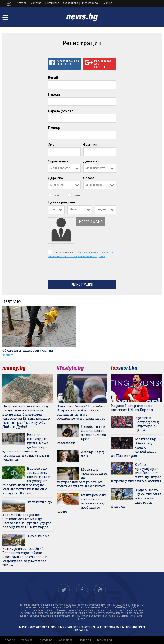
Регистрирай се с (64, 63)
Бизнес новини (36, 3)
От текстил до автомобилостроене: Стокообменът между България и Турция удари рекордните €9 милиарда (27, 514)
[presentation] (83, 270)
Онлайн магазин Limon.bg (107, 3)
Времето (8, 355)
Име (51, 145)
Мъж (54, 195)
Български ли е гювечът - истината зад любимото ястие (82, 503)
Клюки (52, 3)
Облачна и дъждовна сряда (28, 350)
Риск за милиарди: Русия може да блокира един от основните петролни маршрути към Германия (26, 447)
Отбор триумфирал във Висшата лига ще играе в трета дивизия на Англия (136, 473)
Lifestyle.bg (45, 640)
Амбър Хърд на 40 (92, 454)
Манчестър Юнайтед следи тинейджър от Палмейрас (134, 447)
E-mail (53, 78)
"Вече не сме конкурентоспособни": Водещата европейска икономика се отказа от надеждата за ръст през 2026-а (26, 550)
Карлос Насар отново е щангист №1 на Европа (132, 408)
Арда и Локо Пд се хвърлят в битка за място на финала (136, 498)
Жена (74, 195)
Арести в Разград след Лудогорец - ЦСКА (147, 424)
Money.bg (27, 640)
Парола (54, 94)
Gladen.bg (85, 640)
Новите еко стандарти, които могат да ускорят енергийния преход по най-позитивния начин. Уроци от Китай (26, 481)
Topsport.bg (65, 640)
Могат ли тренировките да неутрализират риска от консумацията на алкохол (82, 478)
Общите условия (86, 252)
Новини (22, 3)
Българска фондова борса (90, 3)
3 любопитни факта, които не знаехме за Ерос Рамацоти (81, 435)
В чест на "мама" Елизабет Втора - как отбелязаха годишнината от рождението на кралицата (81, 412)
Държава (55, 178)
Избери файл (91, 222)
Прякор (54, 128)
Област (89, 178)
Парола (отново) (61, 111)
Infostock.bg (104, 640)
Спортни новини (71, 3)
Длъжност (91, 161)
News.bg (10, 640)
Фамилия (90, 145)
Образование (58, 161)
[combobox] (64, 168)
